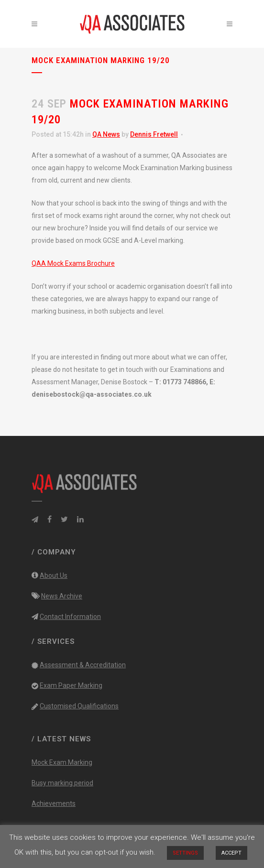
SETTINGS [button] (185, 853)
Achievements (54, 803)
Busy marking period (62, 783)
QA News (106, 134)
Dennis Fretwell (154, 134)
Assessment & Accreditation (83, 665)
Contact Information (70, 617)
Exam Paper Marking (71, 685)
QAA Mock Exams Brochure (73, 263)
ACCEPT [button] (231, 853)
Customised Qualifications (79, 706)
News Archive (62, 596)
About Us (54, 575)
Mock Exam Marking (62, 762)
